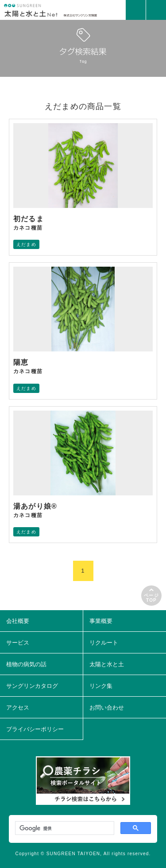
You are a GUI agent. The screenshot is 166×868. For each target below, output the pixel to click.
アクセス (18, 708)
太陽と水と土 (107, 664)
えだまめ (26, 244)
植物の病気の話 (26, 664)
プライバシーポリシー (35, 729)
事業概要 (101, 621)
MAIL (136, 10)
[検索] (64, 828)
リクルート (104, 643)
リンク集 (101, 686)
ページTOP (151, 598)
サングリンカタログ (32, 686)
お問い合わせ (107, 708)
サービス (18, 643)
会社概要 (18, 621)
